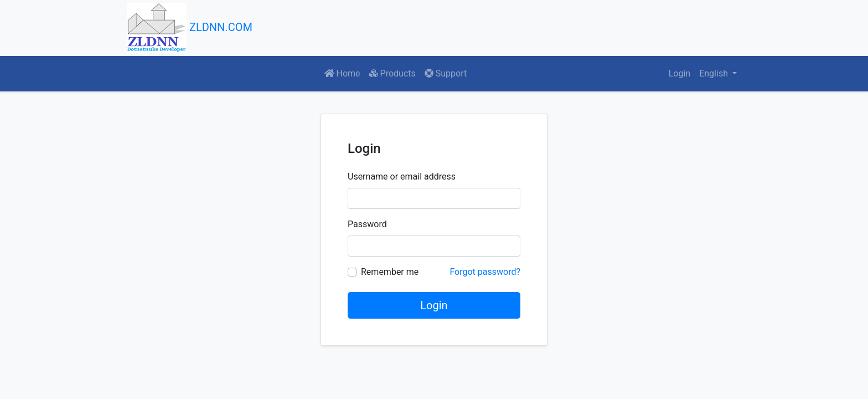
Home (342, 73)
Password (367, 224)
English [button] (715, 73)
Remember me (390, 272)
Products (392, 73)
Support (446, 73)
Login (434, 305)
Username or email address (402, 177)
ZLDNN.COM (190, 28)
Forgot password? (485, 272)
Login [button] (680, 73)
